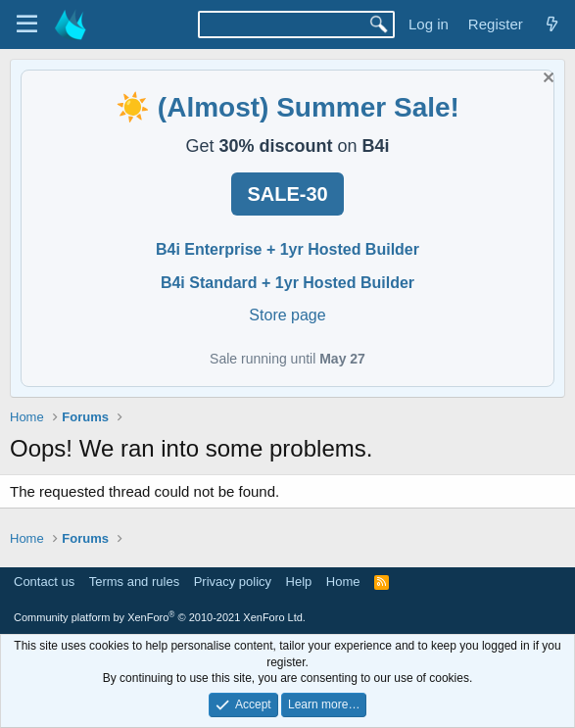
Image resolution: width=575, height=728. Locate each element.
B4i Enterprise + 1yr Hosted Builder (287, 249)
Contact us (44, 582)
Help (299, 582)
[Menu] (27, 24)
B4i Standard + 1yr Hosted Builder (287, 283)
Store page (287, 315)
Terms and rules (134, 582)
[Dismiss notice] (546, 80)
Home (343, 582)
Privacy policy (233, 582)
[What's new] (552, 24)
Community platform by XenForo (160, 617)
